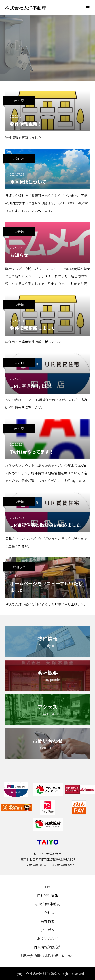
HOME (48, 887)
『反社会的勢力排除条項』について (48, 956)
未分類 (19, 100)
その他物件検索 (48, 904)
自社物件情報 (48, 895)
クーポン (48, 930)
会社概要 (48, 921)
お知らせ (19, 158)
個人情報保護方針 (48, 947)
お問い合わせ (48, 938)
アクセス (48, 913)
